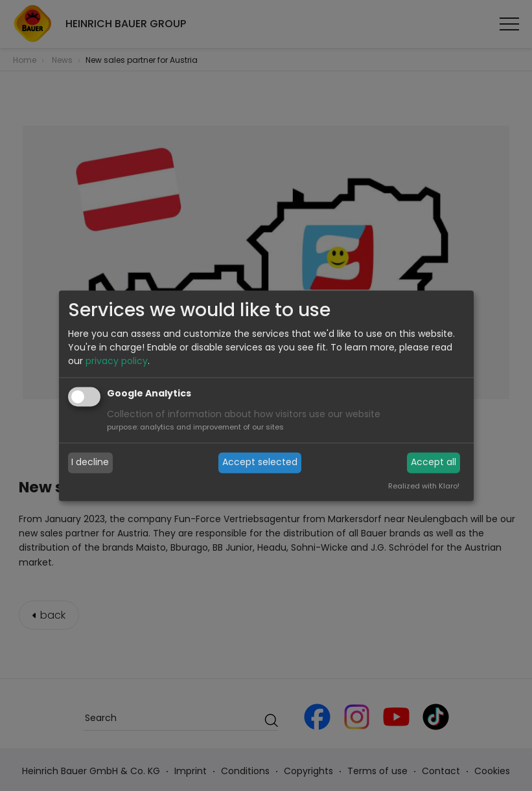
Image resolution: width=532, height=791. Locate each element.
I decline (90, 463)
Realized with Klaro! (424, 486)
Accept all (434, 463)
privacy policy (117, 361)
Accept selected (260, 463)
